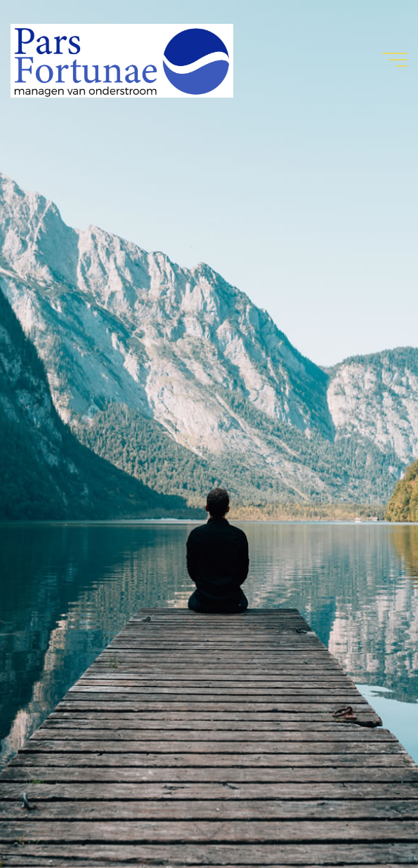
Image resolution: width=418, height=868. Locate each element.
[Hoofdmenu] (395, 60)
